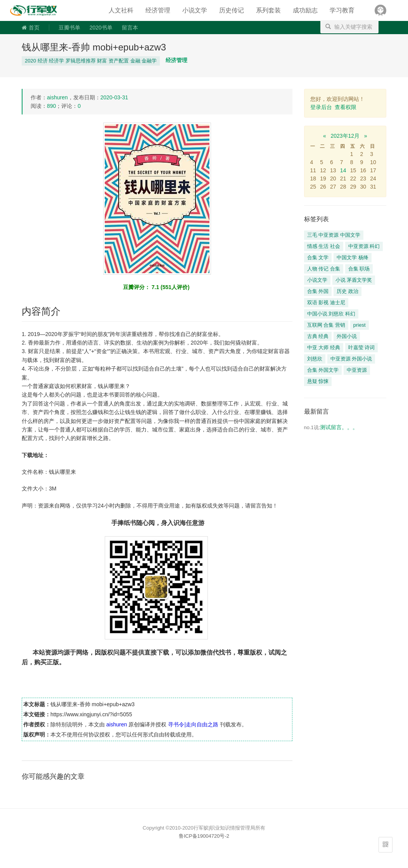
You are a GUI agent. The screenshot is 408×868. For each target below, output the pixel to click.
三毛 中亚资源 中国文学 (334, 235)
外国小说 (347, 336)
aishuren (57, 97)
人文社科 (121, 10)
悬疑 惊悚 (318, 381)
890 (51, 106)
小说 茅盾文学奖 (354, 280)
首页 (31, 28)
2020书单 (101, 28)
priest (360, 325)
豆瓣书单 (69, 28)
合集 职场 (359, 269)
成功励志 (305, 10)
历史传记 (232, 10)
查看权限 (346, 107)
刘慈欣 (315, 359)
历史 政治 (347, 291)
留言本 (130, 28)
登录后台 (321, 107)
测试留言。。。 (339, 427)
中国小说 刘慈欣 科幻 (331, 314)
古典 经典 (318, 336)
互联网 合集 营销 (326, 325)
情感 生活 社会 (324, 246)
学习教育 (342, 10)
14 (343, 170)
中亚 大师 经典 (324, 347)
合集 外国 (318, 291)
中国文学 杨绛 (353, 257)
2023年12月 (345, 136)
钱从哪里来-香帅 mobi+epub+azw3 (94, 47)
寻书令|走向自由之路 (39, 10)
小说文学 (195, 10)
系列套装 (268, 10)
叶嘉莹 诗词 (362, 347)
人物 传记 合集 (324, 269)
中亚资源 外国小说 (351, 359)
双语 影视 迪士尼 (326, 302)
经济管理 (158, 10)
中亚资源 (357, 370)
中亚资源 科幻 (364, 246)
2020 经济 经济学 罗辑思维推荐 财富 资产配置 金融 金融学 (91, 61)
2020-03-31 (114, 97)
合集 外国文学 (323, 370)
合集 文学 (318, 257)
